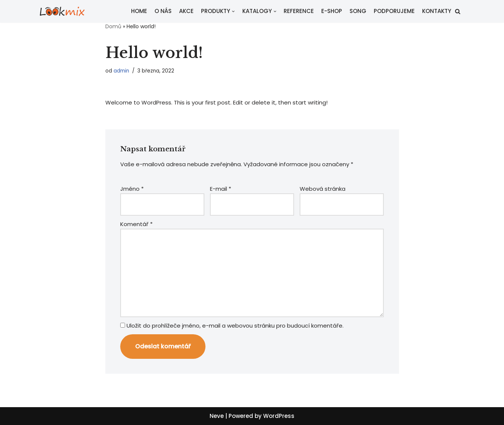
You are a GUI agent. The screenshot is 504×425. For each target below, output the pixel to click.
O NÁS (163, 11)
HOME (139, 11)
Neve (217, 416)
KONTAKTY (437, 11)
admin (121, 71)
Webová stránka (323, 189)
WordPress (279, 416)
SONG (358, 11)
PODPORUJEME (394, 11)
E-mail (221, 189)
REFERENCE (299, 11)
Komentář (136, 224)
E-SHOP (332, 11)
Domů (113, 26)
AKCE (186, 11)
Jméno (132, 189)
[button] (458, 11)
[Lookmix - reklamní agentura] (62, 11)
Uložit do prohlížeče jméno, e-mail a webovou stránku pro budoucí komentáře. (235, 326)
